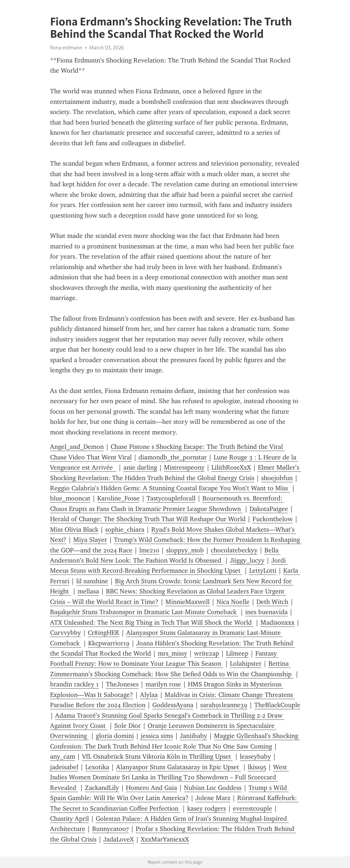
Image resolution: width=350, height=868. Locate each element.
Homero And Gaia (151, 788)
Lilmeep (237, 653)
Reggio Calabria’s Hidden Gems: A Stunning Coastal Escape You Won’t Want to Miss (170, 488)
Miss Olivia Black (74, 530)
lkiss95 (257, 767)
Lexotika (97, 767)
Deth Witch (272, 602)
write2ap (207, 653)
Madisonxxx (277, 622)
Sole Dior (127, 726)
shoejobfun (277, 478)
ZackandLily (102, 788)
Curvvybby (65, 633)
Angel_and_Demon (77, 447)
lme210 (149, 550)
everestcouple (252, 808)
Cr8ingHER (104, 633)
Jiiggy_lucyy (247, 560)
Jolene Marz (213, 798)
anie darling (140, 467)
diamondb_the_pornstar (173, 457)
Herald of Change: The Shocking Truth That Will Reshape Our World (148, 519)
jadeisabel (64, 767)
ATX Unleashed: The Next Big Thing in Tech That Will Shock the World (152, 622)
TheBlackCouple (277, 705)
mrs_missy (172, 653)
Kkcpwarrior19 (109, 643)
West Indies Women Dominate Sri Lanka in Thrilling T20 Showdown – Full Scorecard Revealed (169, 777)
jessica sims (157, 736)
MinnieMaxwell (188, 602)
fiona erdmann (66, 48)
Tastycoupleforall (171, 498)
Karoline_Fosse (118, 498)
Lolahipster (246, 664)
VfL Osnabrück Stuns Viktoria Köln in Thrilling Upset (157, 757)
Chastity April (69, 819)
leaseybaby (255, 757)
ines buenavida (266, 612)
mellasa (88, 591)
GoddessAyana (173, 705)
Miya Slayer (90, 540)
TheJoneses (122, 684)
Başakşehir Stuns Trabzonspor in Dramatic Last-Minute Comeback (144, 612)
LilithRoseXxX (231, 467)
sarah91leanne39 (224, 705)
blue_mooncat (70, 498)
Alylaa (149, 695)
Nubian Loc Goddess (213, 788)
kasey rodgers (207, 808)
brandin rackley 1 (75, 684)
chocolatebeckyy (234, 550)
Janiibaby (193, 736)
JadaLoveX (119, 839)
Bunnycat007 (110, 829)
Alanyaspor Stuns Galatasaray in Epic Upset (178, 767)
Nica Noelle (233, 602)
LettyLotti (263, 571)
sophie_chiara (125, 530)
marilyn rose (163, 684)
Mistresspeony (184, 467)
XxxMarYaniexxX (165, 839)
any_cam (63, 757)
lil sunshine (92, 581)
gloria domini (115, 736)
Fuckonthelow (273, 519)
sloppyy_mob (185, 550)
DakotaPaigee (269, 509)
